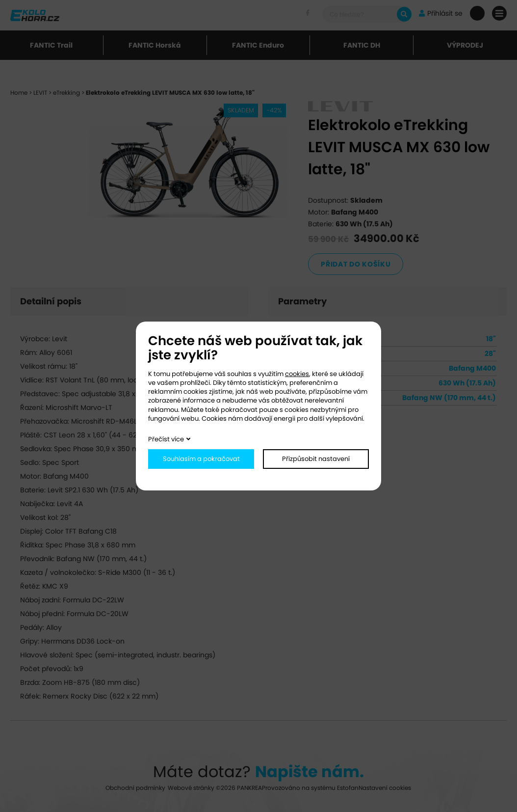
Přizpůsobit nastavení (316, 459)
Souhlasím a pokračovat (201, 459)
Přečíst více (166, 439)
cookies (297, 374)
